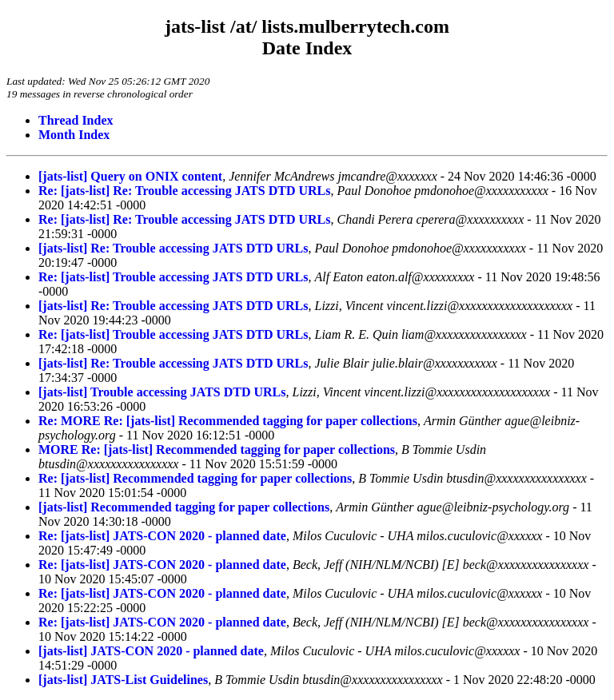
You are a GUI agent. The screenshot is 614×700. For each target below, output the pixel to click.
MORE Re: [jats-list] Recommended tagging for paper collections (217, 449)
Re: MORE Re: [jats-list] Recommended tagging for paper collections (228, 421)
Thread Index (76, 120)
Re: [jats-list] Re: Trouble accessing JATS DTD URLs (184, 191)
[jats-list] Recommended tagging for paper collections (184, 507)
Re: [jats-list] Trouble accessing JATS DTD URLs (173, 277)
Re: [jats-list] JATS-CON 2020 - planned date (162, 536)
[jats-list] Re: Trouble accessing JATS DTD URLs (173, 248)
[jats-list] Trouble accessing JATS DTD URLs (162, 392)
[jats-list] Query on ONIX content (130, 176)
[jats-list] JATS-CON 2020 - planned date (151, 651)
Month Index (74, 135)
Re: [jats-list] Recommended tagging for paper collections (195, 478)
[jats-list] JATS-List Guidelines (123, 680)
